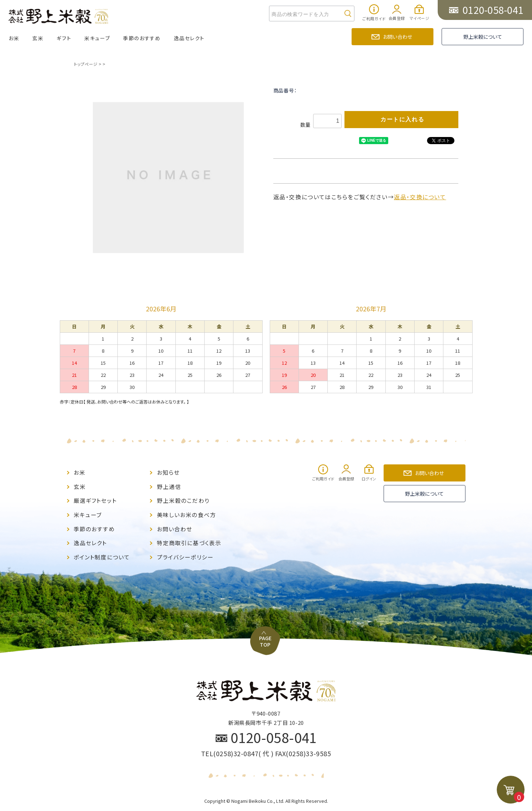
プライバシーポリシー (185, 554)
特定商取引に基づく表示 (189, 540)
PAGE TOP (266, 622)
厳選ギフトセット (95, 499)
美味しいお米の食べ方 (186, 513)
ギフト (64, 38)
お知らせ (168, 472)
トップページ (86, 64)
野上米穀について (483, 37)
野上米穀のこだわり (183, 499)
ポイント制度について (102, 554)
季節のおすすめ (142, 38)
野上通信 (169, 486)
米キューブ (97, 38)
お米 (14, 38)
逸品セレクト (189, 38)
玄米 (38, 38)
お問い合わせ (397, 37)
